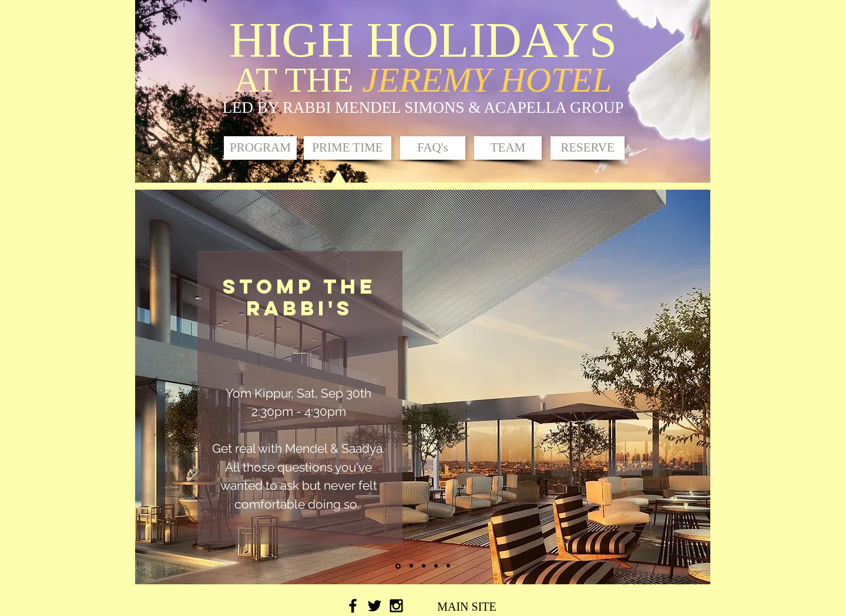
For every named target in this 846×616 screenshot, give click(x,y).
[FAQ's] (433, 148)
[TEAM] (508, 148)
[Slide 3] (424, 566)
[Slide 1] (398, 566)
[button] (348, 148)
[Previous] (153, 386)
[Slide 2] (411, 566)
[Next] (693, 386)
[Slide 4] (436, 566)
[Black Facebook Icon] (353, 606)
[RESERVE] (587, 148)
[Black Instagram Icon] (396, 606)
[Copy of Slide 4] (448, 566)
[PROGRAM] (260, 148)
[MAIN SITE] (467, 607)
